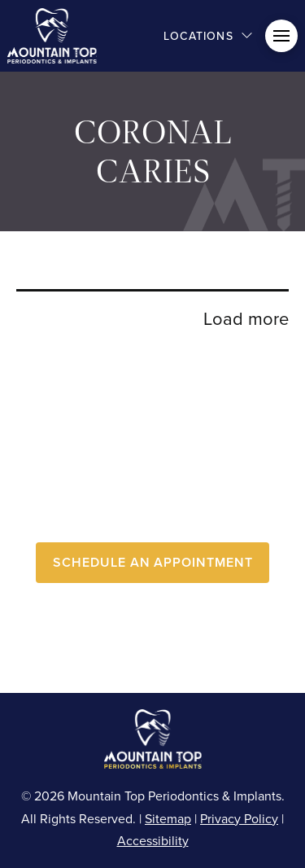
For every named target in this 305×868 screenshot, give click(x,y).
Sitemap (168, 818)
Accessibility (153, 840)
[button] (208, 36)
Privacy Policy (239, 818)
